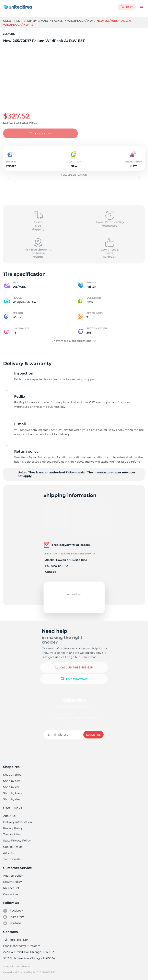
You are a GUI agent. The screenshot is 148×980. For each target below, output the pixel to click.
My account (11, 888)
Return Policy (12, 882)
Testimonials (12, 859)
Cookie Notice (13, 847)
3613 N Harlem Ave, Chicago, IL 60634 (29, 958)
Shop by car (11, 787)
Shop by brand (36, 21)
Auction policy (13, 876)
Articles (8, 853)
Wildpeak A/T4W (81, 21)
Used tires (12, 21)
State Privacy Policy (16, 841)
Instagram (14, 917)
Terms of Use (12, 834)
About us (9, 816)
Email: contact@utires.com (22, 946)
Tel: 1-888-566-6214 (16, 940)
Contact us (11, 894)
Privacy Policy (12, 828)
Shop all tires (12, 775)
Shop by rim (11, 799)
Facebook (13, 911)
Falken (58, 21)
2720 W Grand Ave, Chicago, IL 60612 (28, 952)
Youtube (12, 923)
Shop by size (12, 781)
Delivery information (17, 822)
